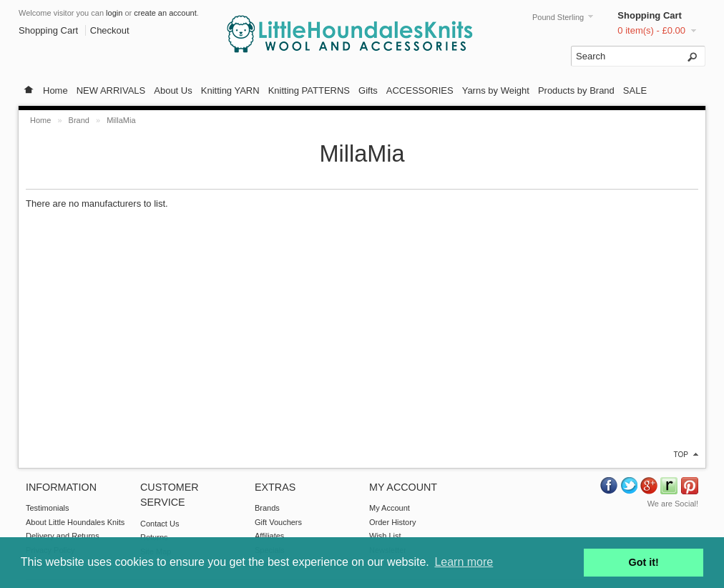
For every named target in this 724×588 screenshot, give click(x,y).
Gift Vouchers (278, 522)
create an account (165, 13)
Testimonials (48, 508)
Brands (267, 508)
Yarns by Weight (496, 90)
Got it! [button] (644, 562)
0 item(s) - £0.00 (651, 30)
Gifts (368, 90)
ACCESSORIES (420, 90)
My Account (390, 508)
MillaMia (121, 120)
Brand (79, 120)
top (681, 455)
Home (55, 90)
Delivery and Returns (63, 536)
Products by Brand (576, 90)
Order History (392, 522)
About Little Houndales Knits (75, 522)
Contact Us (160, 524)
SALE (635, 90)
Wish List (385, 536)
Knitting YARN (230, 90)
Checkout (110, 30)
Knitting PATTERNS (309, 90)
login (114, 13)
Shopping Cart (650, 15)
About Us (173, 90)
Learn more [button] (464, 562)
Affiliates (269, 536)
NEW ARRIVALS (111, 90)
